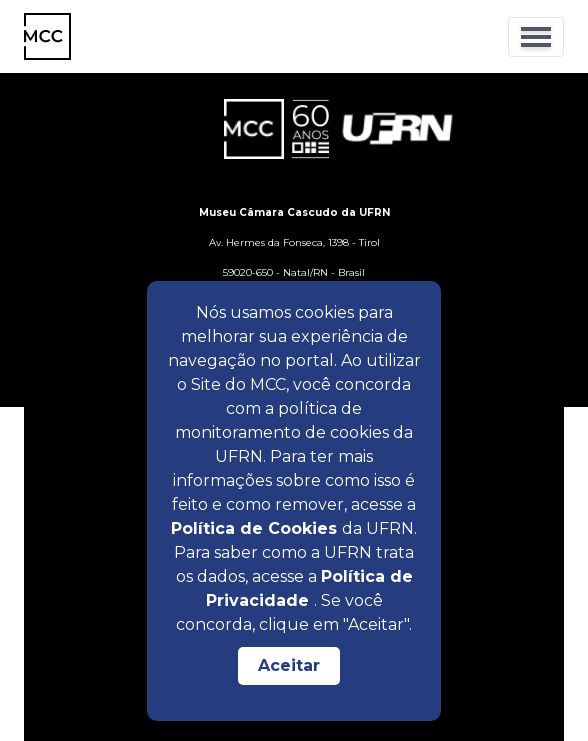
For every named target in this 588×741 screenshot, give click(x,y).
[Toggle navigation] (536, 37)
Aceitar (289, 665)
